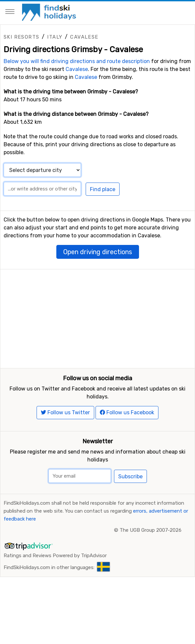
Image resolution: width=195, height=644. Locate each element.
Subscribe (130, 492)
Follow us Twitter (65, 428)
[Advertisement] (97, 316)
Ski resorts (21, 37)
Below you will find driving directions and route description (77, 61)
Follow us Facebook (127, 428)
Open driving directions (98, 252)
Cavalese (84, 37)
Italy (55, 37)
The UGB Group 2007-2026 (151, 546)
